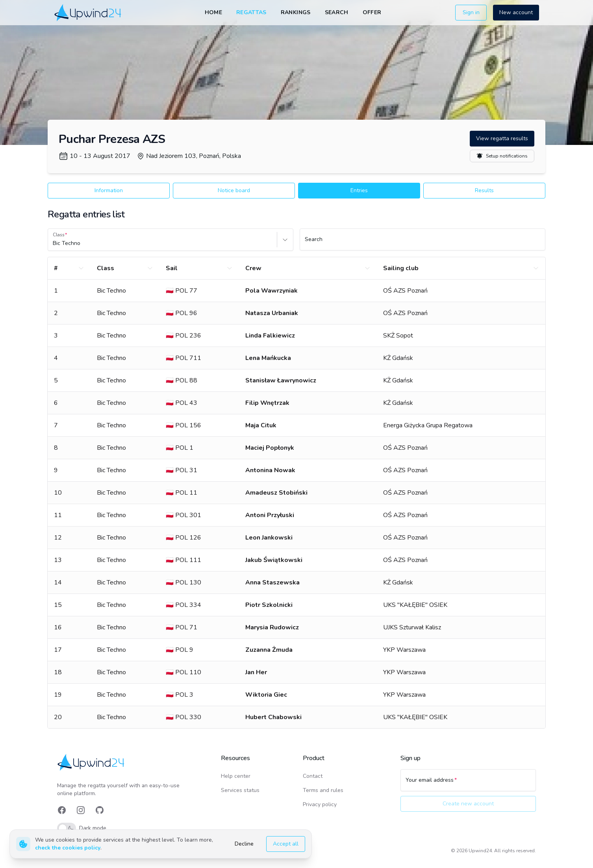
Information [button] (109, 190)
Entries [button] (359, 190)
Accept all (286, 844)
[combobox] (54, 243)
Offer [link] (372, 12)
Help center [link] (236, 776)
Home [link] (213, 12)
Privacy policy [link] (320, 804)
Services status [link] (240, 790)
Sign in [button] (471, 12)
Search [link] (337, 12)
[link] (88, 12)
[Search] (423, 243)
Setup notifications (502, 156)
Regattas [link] (251, 12)
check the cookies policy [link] (68, 848)
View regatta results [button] (502, 138)
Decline (244, 844)
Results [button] (484, 190)
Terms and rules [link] (323, 790)
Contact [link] (313, 776)
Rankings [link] (296, 12)
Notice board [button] (234, 190)
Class (59, 235)
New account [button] (516, 12)
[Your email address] (468, 784)
